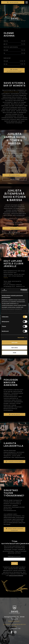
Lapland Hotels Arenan (11, 92)
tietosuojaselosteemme (16, 575)
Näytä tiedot (21, 338)
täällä (6, 278)
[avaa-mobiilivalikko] (27, 2)
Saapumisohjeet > (15, 621)
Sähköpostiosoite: (14, 556)
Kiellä (14, 353)
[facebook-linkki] (13, 632)
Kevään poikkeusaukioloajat (14, 70)
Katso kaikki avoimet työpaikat (15, 529)
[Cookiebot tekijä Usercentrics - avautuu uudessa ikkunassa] (21, 290)
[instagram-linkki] (16, 632)
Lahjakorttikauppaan (14, 462)
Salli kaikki (15, 343)
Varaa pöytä (13, 2)
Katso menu (15, 175)
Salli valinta (15, 348)
